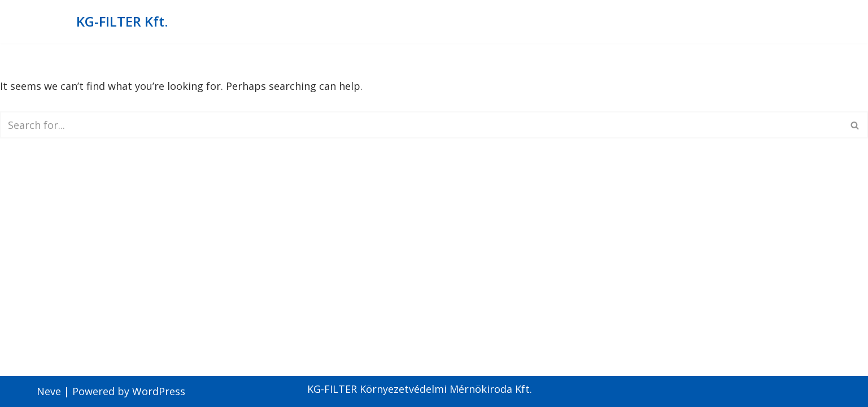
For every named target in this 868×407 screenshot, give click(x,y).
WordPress (159, 391)
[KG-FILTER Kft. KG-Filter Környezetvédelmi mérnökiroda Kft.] (122, 22)
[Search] (421, 125)
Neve (49, 391)
